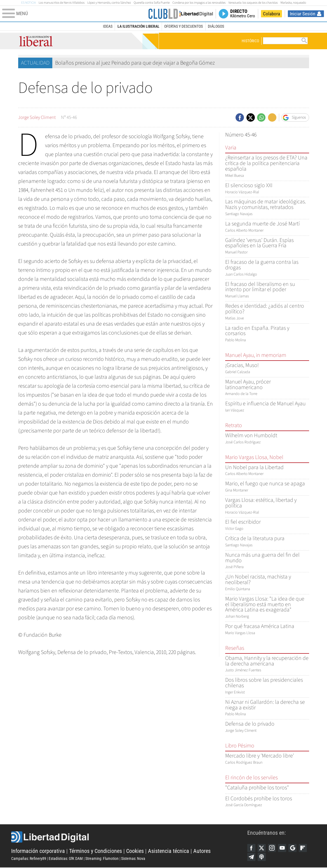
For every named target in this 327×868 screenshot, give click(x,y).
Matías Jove (267, 312)
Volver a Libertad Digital (194, 14)
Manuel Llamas (267, 290)
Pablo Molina (267, 334)
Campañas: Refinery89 (29, 859)
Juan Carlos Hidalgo (267, 268)
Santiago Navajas (267, 208)
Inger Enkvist (267, 686)
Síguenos (299, 117)
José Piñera (267, 561)
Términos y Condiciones (96, 851)
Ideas (108, 26)
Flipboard (305, 848)
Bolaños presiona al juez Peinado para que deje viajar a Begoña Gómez (135, 63)
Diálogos (216, 26)
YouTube (283, 848)
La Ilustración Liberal (138, 26)
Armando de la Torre (267, 388)
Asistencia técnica (169, 851)
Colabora (271, 14)
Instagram (273, 848)
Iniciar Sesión (303, 14)
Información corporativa (38, 851)
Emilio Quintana (267, 583)
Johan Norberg (267, 608)
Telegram (251, 857)
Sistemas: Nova (133, 859)
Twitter (262, 848)
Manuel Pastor (267, 247)
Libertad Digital (129, 837)
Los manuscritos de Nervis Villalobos (62, 3)
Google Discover (294, 848)
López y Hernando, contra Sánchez (109, 3)
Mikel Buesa (267, 167)
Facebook (251, 848)
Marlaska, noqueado (293, 3)
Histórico (250, 41)
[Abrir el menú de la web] (74, 14)
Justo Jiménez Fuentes (267, 664)
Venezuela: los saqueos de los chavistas (253, 3)
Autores (202, 851)
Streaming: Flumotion (102, 859)
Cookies (135, 851)
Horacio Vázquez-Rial (267, 506)
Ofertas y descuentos (184, 26)
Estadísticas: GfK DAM (66, 859)
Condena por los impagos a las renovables (199, 3)
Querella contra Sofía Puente (152, 3)
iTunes (262, 857)
